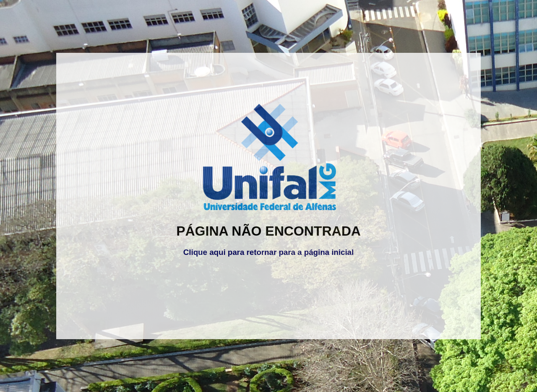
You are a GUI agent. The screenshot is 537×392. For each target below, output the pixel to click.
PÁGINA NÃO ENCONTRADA (268, 231)
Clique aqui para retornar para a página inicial (268, 252)
